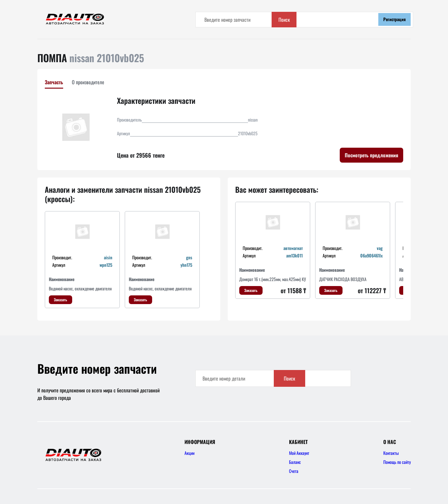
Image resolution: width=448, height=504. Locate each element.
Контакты (391, 453)
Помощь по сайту (397, 462)
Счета (294, 471)
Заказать (61, 300)
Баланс (295, 462)
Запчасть (54, 82)
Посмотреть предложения (371, 155)
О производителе (88, 82)
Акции (189, 453)
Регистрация (394, 19)
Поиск (355, 20)
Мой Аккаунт (299, 453)
